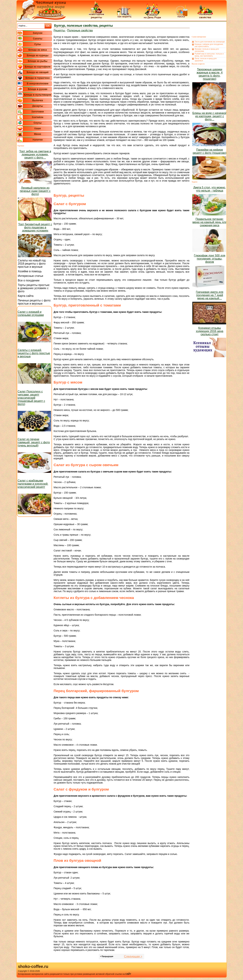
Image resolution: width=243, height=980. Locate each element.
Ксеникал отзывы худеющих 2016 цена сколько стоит (210, 331)
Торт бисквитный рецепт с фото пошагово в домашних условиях (35, 227)
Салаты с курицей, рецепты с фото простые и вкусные (34, 353)
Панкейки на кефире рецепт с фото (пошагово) (209, 151)
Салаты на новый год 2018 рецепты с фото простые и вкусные (32, 264)
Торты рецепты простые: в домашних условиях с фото (34, 288)
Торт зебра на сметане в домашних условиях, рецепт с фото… (35, 154)
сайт (128, 974)
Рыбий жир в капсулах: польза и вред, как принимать (209, 55)
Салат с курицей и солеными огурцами (31, 313)
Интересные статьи (31, 276)
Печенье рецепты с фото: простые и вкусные (35, 302)
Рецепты (60, 30)
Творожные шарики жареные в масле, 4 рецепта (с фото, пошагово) (210, 74)
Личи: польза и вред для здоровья (206, 59)
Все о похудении (29, 280)
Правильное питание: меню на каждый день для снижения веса (210, 222)
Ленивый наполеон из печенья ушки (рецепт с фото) (35, 191)
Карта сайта (26, 296)
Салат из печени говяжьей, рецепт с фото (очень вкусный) (34, 442)
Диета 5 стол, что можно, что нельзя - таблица (210, 189)
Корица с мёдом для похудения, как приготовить (209, 45)
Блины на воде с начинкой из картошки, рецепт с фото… (210, 116)
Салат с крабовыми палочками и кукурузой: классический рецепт (33, 484)
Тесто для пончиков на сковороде (210, 42)
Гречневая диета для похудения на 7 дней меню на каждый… (210, 295)
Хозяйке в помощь (30, 271)
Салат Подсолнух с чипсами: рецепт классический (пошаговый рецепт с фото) (31, 398)
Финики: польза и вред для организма (207, 50)
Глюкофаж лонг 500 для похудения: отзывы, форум (209, 259)
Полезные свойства (80, 30)
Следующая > (133, 956)
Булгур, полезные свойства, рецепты (84, 26)
